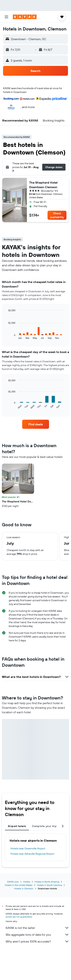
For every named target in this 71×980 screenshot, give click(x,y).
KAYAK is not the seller (37, 928)
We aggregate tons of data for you (37, 935)
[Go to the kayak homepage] (25, 17)
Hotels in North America (47, 882)
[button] (6, 17)
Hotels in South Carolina (49, 885)
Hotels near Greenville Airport (28, 848)
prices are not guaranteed (19, 917)
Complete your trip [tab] (44, 826)
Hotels (27, 882)
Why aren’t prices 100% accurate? (37, 941)
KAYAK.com (13, 882)
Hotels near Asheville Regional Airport (32, 854)
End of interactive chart (7, 336)
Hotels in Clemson (24, 888)
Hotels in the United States (19, 885)
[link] (36, 424)
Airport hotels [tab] (17, 826)
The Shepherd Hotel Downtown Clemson (43, 185)
